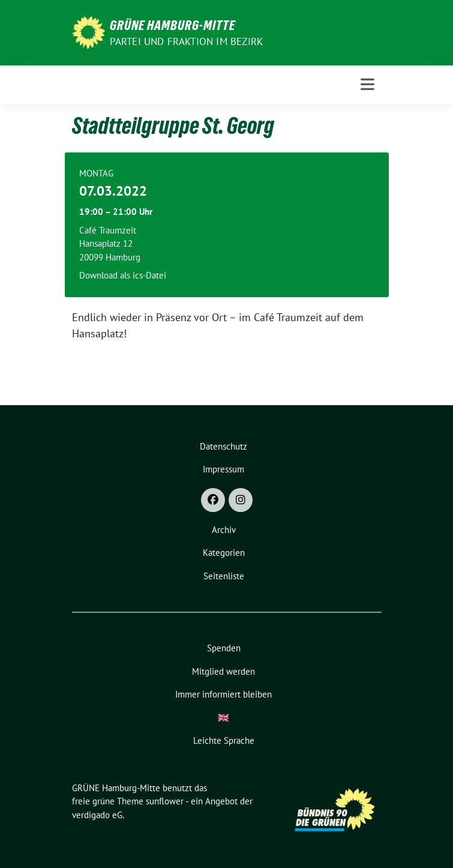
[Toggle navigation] (367, 84)
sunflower (165, 801)
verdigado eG (97, 815)
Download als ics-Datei (123, 275)
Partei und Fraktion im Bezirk (187, 41)
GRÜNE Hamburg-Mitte (172, 25)
